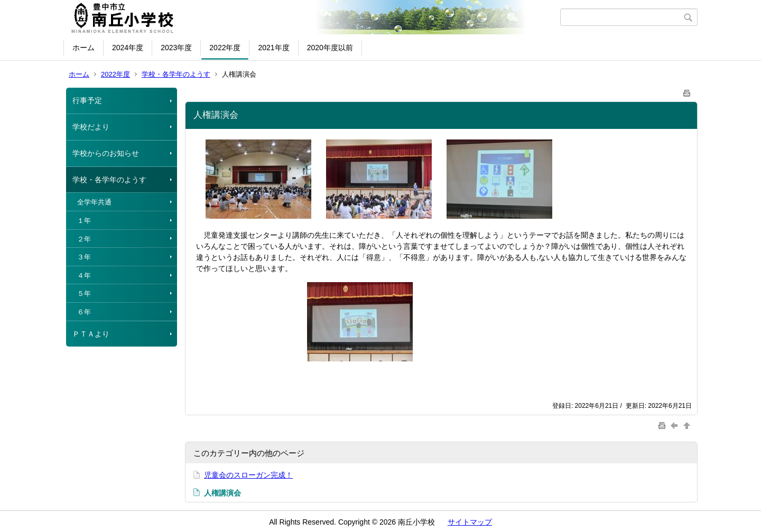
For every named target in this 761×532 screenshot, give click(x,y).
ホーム (83, 48)
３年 (84, 257)
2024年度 (128, 48)
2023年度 (176, 48)
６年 (84, 312)
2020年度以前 (330, 48)
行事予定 (87, 100)
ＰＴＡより (91, 334)
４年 (84, 276)
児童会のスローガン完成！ (248, 475)
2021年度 (273, 48)
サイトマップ (470, 522)
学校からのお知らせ (106, 153)
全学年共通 (94, 202)
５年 (84, 293)
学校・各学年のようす (176, 74)
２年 (84, 239)
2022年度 (225, 48)
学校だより (91, 127)
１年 (84, 221)
